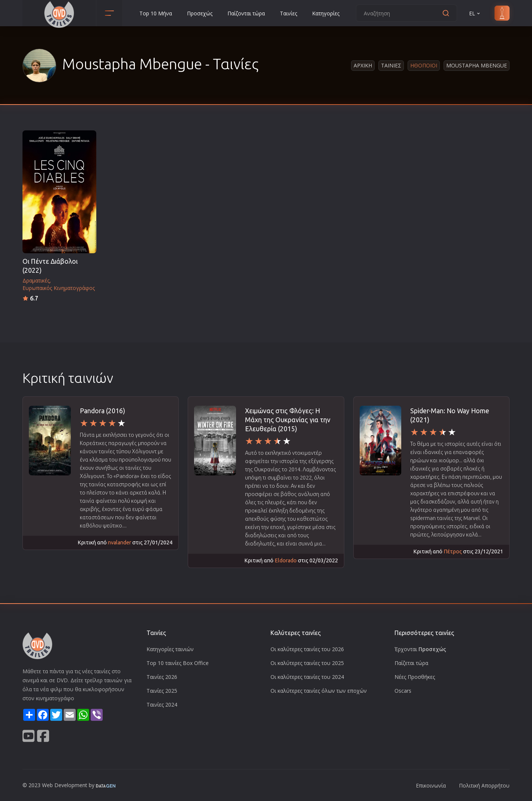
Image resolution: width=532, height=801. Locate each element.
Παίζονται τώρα (246, 13)
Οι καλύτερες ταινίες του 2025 (307, 663)
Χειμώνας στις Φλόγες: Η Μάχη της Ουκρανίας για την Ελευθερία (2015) (288, 420)
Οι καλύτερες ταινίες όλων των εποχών (319, 691)
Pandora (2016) (102, 411)
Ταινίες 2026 (162, 677)
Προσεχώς (200, 13)
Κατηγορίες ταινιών (170, 649)
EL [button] (475, 13)
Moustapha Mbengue (477, 65)
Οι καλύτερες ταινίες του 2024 (307, 677)
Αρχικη (363, 65)
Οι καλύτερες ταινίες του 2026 (307, 649)
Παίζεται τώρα (411, 663)
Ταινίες (288, 13)
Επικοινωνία (431, 785)
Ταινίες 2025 (162, 691)
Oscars (403, 691)
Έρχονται (420, 649)
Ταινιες (391, 65)
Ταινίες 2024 (162, 705)
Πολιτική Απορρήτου (484, 785)
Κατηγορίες (326, 13)
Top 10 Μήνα (156, 13)
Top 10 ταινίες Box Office (178, 663)
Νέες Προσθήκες (415, 677)
